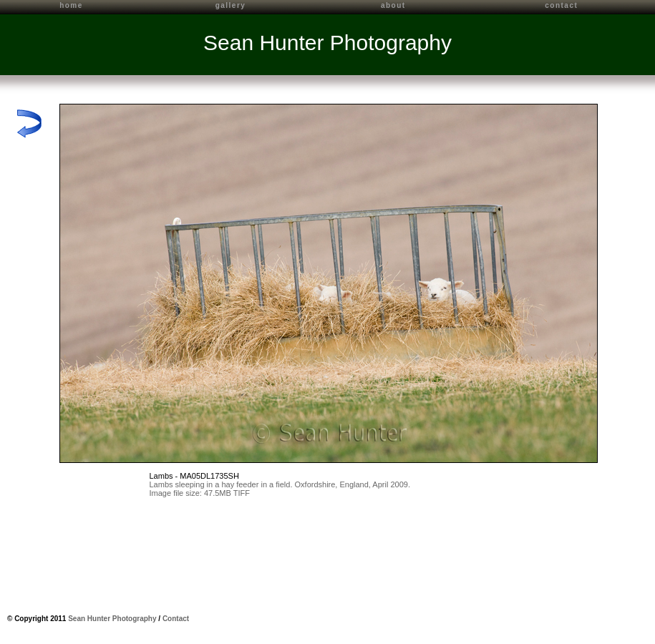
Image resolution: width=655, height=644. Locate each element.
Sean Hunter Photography (327, 43)
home (71, 5)
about (393, 5)
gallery (231, 5)
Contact (176, 619)
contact (561, 5)
